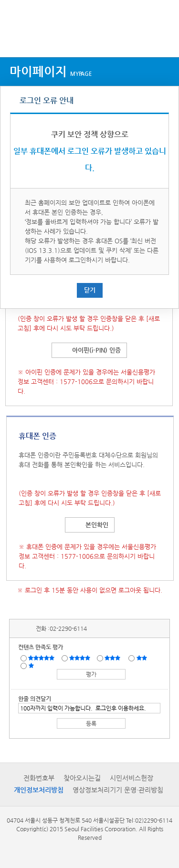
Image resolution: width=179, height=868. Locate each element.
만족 (81, 658)
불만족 (142, 658)
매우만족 (42, 658)
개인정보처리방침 (39, 790)
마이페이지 (51, 71)
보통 (114, 658)
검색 (163, 39)
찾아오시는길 (82, 778)
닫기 (90, 290)
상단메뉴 (16, 39)
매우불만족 (32, 665)
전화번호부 (39, 778)
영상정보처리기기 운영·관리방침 (118, 790)
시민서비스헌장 (132, 778)
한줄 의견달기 (35, 699)
